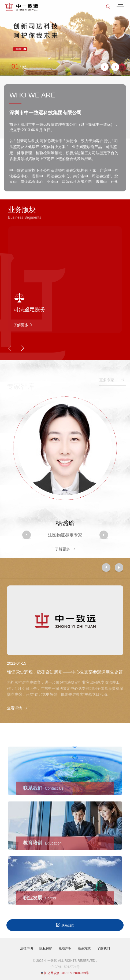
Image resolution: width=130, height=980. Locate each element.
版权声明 (65, 948)
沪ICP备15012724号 (65, 967)
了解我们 (103, 948)
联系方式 (84, 948)
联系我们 (65, 925)
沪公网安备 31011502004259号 (65, 973)
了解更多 (65, 549)
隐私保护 (46, 948)
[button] (115, 67)
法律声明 (27, 948)
